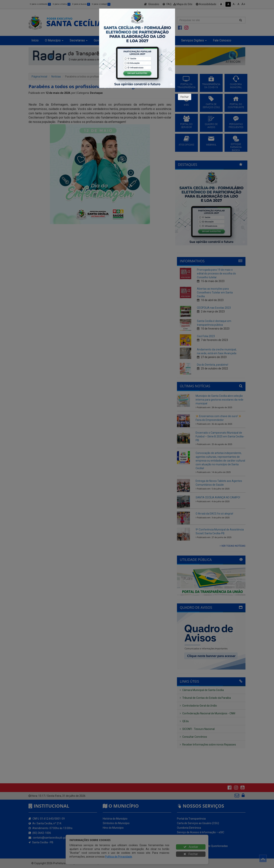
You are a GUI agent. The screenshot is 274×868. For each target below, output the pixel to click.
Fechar (185, 97)
